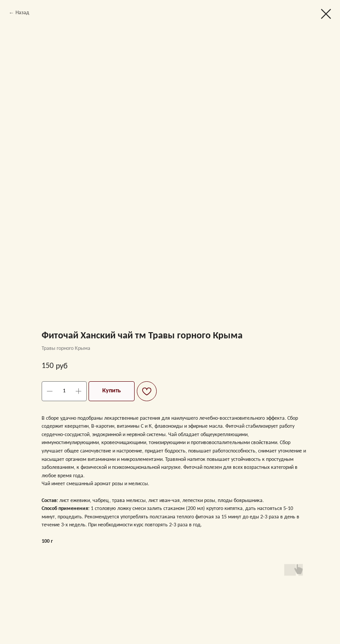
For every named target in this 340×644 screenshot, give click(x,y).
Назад (22, 13)
